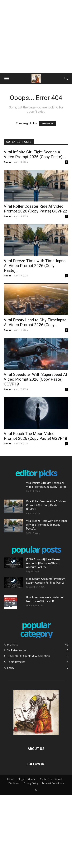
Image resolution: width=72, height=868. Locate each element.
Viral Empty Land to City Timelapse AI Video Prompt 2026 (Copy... (35, 322)
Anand (8, 162)
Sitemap (32, 779)
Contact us (46, 779)
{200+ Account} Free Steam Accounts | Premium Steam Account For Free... (43, 563)
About (58, 779)
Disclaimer (14, 783)
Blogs (21, 779)
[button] (7, 79)
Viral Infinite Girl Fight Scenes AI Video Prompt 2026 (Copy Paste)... (35, 154)
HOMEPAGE (47, 124)
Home (11, 779)
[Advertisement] (36, 36)
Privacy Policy (31, 783)
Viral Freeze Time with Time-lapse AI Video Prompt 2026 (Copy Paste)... (35, 266)
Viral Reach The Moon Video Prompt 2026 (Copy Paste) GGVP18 (36, 436)
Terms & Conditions (53, 783)
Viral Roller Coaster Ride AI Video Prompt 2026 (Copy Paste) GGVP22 (36, 209)
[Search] (67, 79)
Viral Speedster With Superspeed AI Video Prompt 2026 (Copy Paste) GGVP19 (35, 379)
